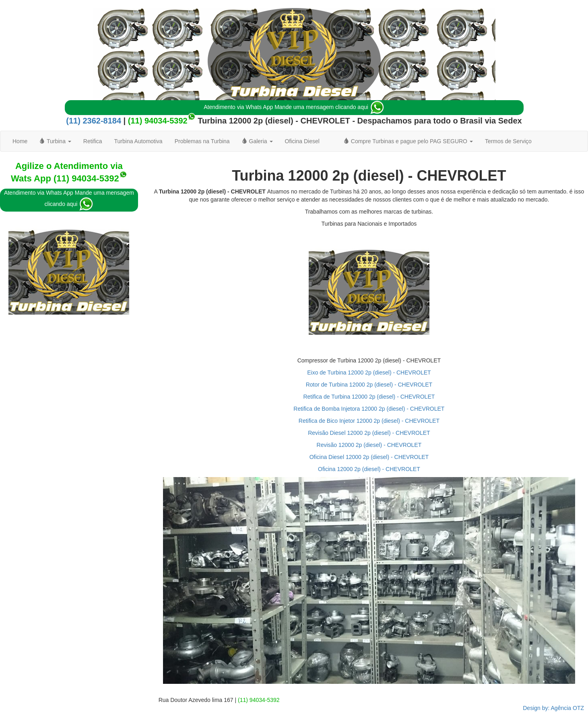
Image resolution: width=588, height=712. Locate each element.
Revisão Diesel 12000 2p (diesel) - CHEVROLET (369, 433)
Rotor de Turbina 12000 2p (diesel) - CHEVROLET (369, 385)
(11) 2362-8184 (94, 121)
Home (20, 141)
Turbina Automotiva (138, 141)
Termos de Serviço (508, 141)
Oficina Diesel (302, 141)
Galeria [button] (257, 141)
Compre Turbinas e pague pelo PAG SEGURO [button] (408, 141)
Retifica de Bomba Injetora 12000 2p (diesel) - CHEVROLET (369, 409)
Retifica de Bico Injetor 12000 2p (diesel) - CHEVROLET (369, 421)
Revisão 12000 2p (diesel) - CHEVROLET (369, 445)
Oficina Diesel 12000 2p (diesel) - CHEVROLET (369, 457)
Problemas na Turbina (202, 141)
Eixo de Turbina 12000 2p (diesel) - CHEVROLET (369, 372)
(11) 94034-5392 (158, 121)
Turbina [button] (55, 141)
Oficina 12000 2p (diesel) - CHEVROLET (369, 469)
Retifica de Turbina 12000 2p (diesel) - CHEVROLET (369, 397)
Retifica (93, 141)
